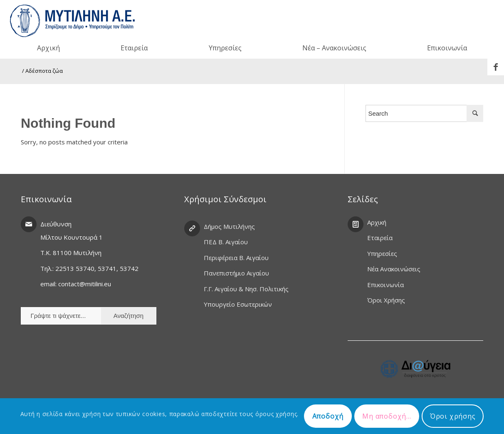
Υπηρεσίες (382, 253)
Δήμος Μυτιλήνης (229, 226)
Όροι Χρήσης (386, 300)
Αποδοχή (328, 416)
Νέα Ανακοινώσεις (394, 269)
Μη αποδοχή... (387, 416)
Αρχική (377, 222)
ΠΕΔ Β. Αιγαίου (226, 242)
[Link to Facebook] (496, 67)
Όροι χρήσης (453, 416)
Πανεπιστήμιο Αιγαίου (236, 273)
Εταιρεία (380, 238)
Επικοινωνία (385, 285)
